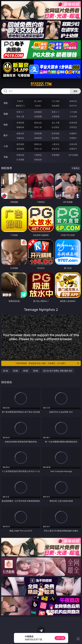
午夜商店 (38, 155)
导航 (6, 157)
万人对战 (56, 101)
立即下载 (60, 638)
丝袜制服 (38, 116)
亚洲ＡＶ (20, 112)
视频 (6, 114)
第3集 (26, 371)
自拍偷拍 (38, 112)
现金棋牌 (56, 106)
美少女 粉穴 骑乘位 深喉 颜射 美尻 (58, 371)
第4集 (36, 371)
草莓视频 (56, 155)
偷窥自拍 (20, 133)
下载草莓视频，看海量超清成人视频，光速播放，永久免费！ (47, 363)
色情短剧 (38, 160)
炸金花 (38, 106)
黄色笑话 (56, 149)
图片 (6, 135)
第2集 (16, 371)
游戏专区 (73, 101)
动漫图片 (73, 133)
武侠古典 (73, 144)
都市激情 (20, 144)
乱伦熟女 (56, 127)
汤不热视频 (73, 155)
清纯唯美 (38, 138)
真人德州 (38, 101)
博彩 (6, 103)
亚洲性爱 (20, 123)
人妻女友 (56, 144)
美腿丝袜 (20, 138)
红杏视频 (20, 160)
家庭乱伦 (38, 144)
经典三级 (38, 127)
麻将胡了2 (20, 106)
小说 (6, 146)
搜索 (75, 91)
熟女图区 (56, 138)
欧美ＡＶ (56, 112)
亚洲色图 (38, 133)
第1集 (6, 371)
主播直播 (56, 116)
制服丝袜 (20, 127)
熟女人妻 (20, 116)
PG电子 (20, 101)
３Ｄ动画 (73, 112)
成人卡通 (56, 123)
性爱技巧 (73, 149)
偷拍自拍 (38, 123)
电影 (6, 125)
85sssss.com (41, 84)
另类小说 (38, 149)
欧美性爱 (73, 123)
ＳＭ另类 (73, 116)
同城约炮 (20, 155)
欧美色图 (56, 133)
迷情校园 (20, 149)
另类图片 (73, 138)
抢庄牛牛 (73, 106)
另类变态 (73, 127)
